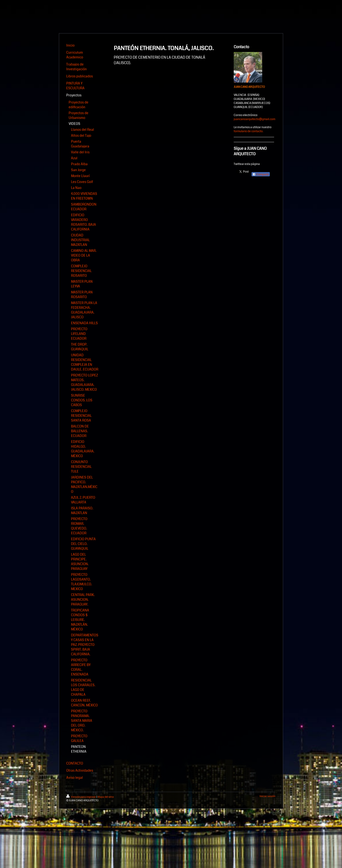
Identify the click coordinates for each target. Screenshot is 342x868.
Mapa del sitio (106, 797)
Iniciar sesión (267, 796)
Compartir (261, 174)
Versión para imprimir (81, 797)
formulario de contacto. (249, 131)
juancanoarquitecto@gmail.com (254, 119)
